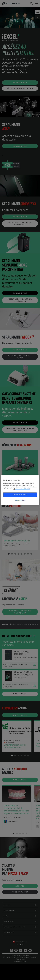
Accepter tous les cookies (20, 495)
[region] (20, 490)
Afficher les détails (20, 500)
